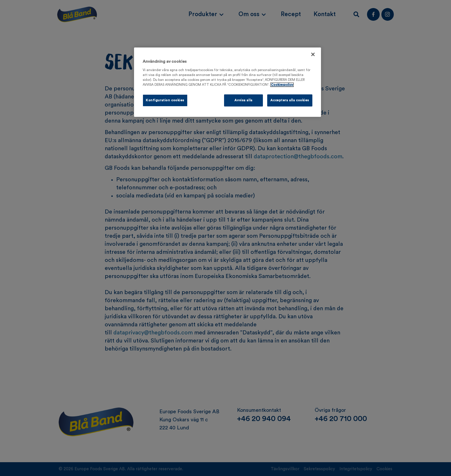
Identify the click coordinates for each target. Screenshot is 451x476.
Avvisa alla (243, 100)
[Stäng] (313, 54)
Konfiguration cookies (165, 100)
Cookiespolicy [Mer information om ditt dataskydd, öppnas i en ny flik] (282, 85)
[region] (228, 82)
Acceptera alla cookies (290, 100)
